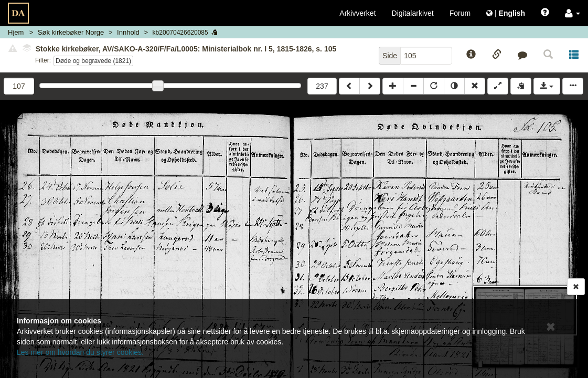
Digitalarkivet (413, 13)
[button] (573, 13)
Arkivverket (357, 13)
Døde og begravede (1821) (93, 61)
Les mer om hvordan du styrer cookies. (80, 352)
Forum (460, 13)
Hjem (16, 32)
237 (322, 86)
